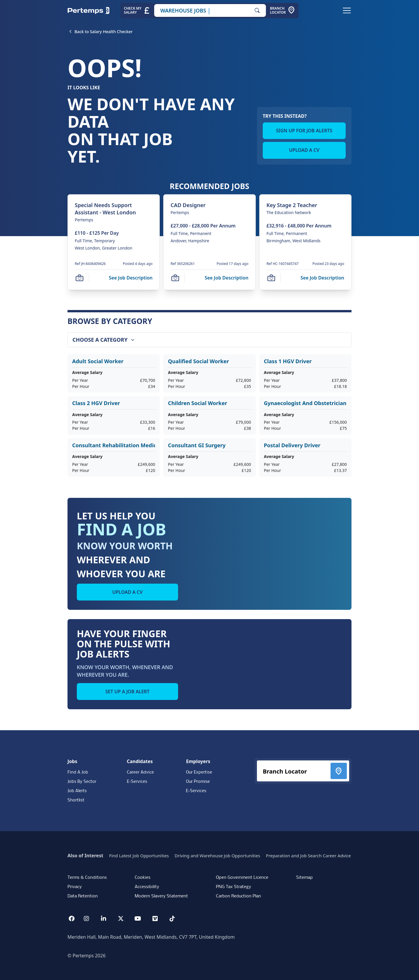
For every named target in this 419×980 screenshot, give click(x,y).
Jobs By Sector (82, 782)
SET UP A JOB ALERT (127, 692)
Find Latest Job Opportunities (139, 856)
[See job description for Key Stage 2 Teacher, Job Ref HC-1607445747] (322, 278)
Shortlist (76, 800)
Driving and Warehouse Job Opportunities (217, 856)
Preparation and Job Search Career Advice (308, 856)
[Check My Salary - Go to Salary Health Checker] (137, 11)
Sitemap (305, 878)
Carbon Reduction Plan (238, 896)
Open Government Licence (242, 878)
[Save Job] (79, 278)
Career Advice (140, 772)
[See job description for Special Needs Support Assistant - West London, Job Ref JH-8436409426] (131, 278)
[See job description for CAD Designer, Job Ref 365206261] (226, 278)
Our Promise (198, 782)
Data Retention (83, 896)
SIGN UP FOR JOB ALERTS (304, 131)
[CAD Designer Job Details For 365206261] (188, 205)
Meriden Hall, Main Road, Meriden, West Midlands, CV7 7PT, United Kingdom (151, 937)
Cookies (143, 878)
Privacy (75, 887)
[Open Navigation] (347, 10)
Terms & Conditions (87, 878)
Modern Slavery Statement (161, 896)
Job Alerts (77, 791)
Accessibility (147, 887)
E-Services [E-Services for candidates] (137, 782)
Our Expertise (199, 772)
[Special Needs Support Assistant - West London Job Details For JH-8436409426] (114, 209)
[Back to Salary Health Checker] (104, 31)
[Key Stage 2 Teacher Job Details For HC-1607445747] (292, 205)
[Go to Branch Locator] (283, 11)
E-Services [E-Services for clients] (196, 791)
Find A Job (78, 772)
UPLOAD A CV (304, 150)
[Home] (88, 10)
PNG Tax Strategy (234, 887)
